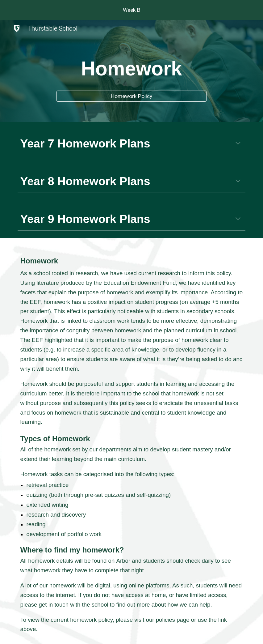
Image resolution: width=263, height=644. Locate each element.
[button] (238, 144)
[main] (131, 67)
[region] (131, 10)
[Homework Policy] (131, 96)
